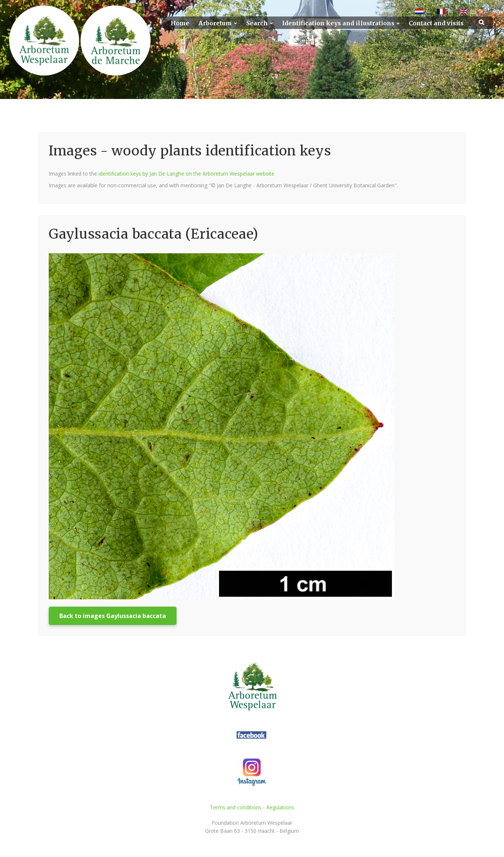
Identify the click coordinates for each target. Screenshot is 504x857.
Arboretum (215, 23)
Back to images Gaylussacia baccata (113, 616)
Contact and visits (436, 23)
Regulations (280, 807)
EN (473, 12)
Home (180, 23)
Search (257, 23)
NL (429, 12)
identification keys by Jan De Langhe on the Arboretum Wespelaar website (186, 174)
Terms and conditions (236, 807)
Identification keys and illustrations (338, 23)
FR (451, 12)
